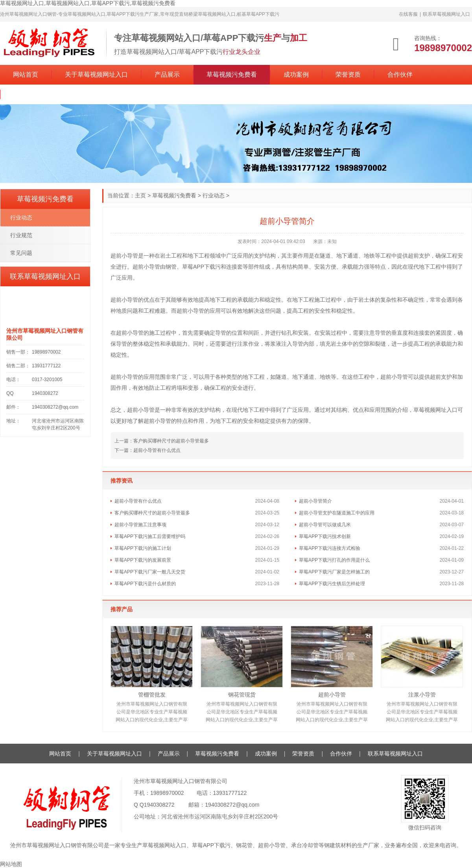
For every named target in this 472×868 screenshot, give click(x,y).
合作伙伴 (400, 75)
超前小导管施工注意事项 (140, 525)
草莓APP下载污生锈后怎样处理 (332, 584)
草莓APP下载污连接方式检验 (330, 548)
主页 (140, 195)
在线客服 (408, 14)
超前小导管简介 (315, 501)
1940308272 (159, 805)
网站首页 (26, 75)
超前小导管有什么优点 (157, 450)
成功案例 (296, 75)
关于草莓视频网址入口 (96, 75)
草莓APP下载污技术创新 (325, 536)
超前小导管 (332, 695)
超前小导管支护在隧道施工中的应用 (337, 513)
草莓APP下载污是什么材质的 (145, 584)
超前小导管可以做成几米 (325, 525)
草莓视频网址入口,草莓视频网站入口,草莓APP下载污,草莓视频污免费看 (88, 3)
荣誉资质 (348, 75)
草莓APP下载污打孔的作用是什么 (334, 560)
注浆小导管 (422, 695)
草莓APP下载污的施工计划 (143, 548)
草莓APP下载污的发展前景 (143, 560)
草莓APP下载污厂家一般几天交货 (150, 572)
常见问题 (21, 253)
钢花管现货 (242, 695)
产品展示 (167, 75)
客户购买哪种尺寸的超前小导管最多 (171, 441)
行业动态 (214, 195)
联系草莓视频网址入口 (446, 14)
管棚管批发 (152, 695)
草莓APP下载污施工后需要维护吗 (150, 536)
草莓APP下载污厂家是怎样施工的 (334, 572)
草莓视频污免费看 (232, 75)
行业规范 (21, 235)
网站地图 (11, 864)
